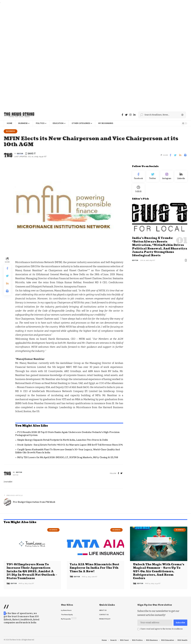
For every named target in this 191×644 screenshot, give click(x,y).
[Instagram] (167, 176)
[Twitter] (126, 115)
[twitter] (121, 473)
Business (11, 131)
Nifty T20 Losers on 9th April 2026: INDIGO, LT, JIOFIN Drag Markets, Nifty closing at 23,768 (68, 457)
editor (20, 153)
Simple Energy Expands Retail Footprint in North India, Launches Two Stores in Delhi (62, 440)
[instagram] (130, 115)
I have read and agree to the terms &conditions (161, 629)
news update (178, 205)
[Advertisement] (89, 57)
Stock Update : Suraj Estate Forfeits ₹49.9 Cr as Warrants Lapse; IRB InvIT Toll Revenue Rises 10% (70, 445)
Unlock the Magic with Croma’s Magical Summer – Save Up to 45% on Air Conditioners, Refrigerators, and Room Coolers (159, 571)
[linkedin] (134, 115)
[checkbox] (138, 629)
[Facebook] (122, 115)
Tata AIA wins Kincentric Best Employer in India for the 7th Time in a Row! (94, 568)
